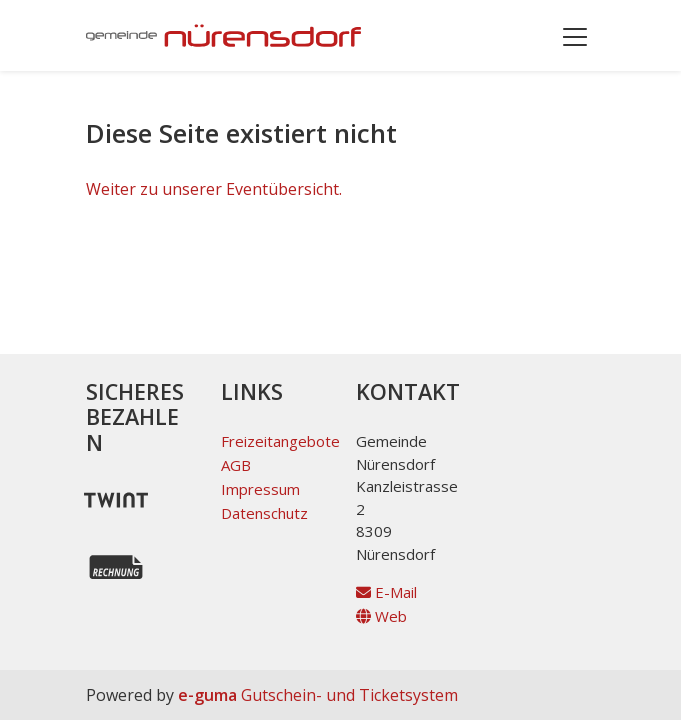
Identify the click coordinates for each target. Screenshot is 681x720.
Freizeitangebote (280, 441)
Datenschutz (264, 513)
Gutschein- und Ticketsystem (318, 695)
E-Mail (386, 592)
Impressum (260, 489)
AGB (236, 465)
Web (381, 616)
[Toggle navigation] (575, 36)
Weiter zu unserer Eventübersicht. (214, 189)
